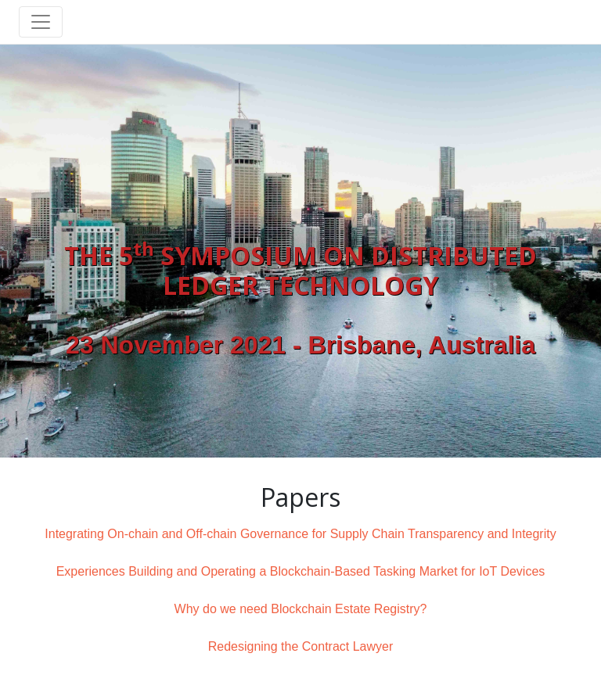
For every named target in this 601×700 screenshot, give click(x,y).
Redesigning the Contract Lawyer (301, 646)
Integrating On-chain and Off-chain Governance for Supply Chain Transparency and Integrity (300, 534)
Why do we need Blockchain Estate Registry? (301, 609)
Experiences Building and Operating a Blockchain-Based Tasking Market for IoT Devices (301, 571)
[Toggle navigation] (41, 22)
